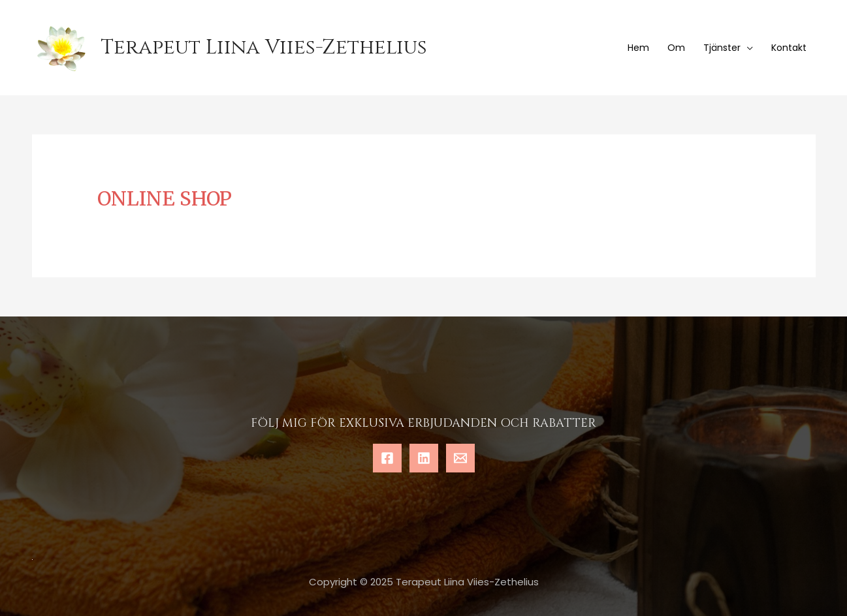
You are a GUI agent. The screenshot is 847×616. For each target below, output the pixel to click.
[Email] (460, 458)
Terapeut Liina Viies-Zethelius (264, 48)
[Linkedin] (424, 458)
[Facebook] (387, 458)
